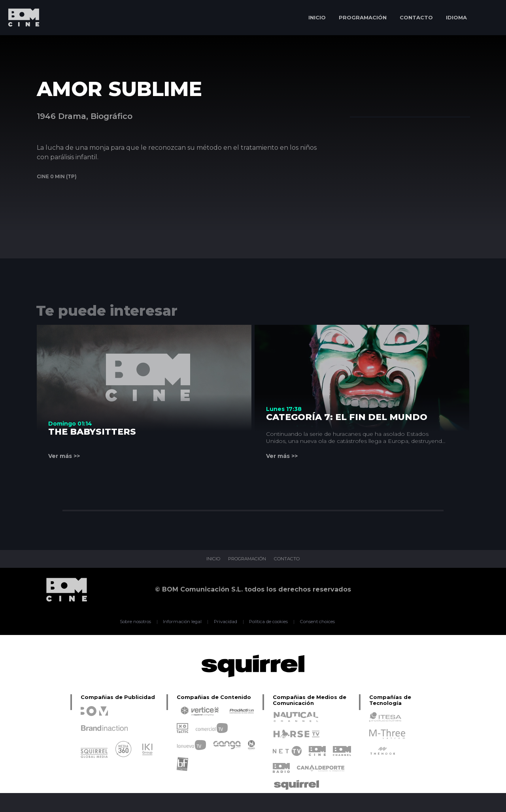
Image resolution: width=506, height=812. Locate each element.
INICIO (317, 17)
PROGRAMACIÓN (363, 17)
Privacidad (224, 622)
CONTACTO (416, 17)
